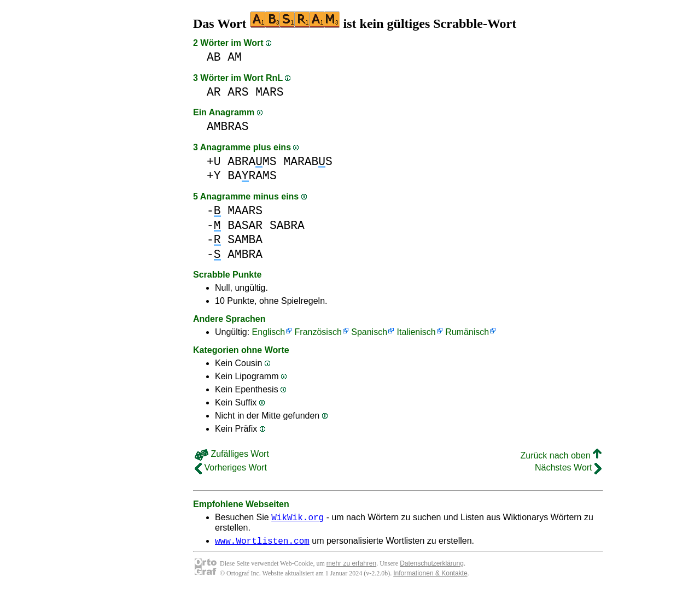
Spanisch (369, 332)
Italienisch (416, 332)
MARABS (308, 161)
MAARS (245, 211)
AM (235, 57)
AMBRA (245, 254)
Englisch (269, 332)
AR (214, 92)
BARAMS (252, 176)
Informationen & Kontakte (430, 577)
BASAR (245, 225)
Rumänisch (467, 332)
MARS (269, 92)
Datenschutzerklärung (432, 567)
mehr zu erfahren (351, 567)
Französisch (318, 332)
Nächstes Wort (568, 467)
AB (214, 57)
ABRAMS (252, 161)
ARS (238, 92)
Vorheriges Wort (231, 467)
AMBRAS (228, 127)
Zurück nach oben (561, 455)
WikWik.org (297, 519)
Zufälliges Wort (232, 454)
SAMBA (245, 240)
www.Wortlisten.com (262, 544)
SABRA (287, 225)
